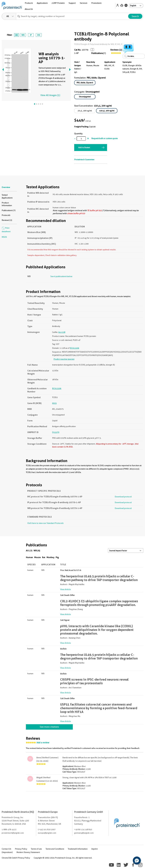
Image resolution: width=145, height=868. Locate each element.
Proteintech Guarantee (84, 159)
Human (29, 557)
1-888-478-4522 (9, 829)
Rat (44, 557)
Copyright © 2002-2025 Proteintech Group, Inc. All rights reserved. (63, 858)
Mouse (38, 557)
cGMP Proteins (58, 3)
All (16, 35)
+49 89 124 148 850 (83, 829)
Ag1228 (62, 332)
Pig (57, 557)
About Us (29, 9)
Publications (97, 53)
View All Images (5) (50, 95)
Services (84, 3)
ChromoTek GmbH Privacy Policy (16, 858)
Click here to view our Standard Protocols (45, 523)
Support (72, 3)
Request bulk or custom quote (105, 138)
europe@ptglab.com (47, 833)
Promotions (96, 3)
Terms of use (36, 849)
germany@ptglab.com (84, 833)
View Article (65, 589)
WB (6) (37, 551)
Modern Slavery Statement (28, 852)
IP (31, 35)
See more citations (49, 727)
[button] (137, 860)
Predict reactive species (64, 359)
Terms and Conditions (55, 849)
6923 (54, 403)
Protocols (6, 215)
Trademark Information (78, 849)
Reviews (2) (116, 50)
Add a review (43, 743)
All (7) (29, 551)
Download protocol (123, 497)
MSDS (4, 237)
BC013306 (75, 348)
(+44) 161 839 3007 (47, 829)
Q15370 (56, 432)
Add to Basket (84, 147)
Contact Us (6, 849)
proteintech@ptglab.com (13, 833)
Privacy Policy (21, 849)
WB (23, 35)
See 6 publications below (61, 276)
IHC (39, 35)
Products (29, 3)
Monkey (50, 557)
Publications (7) (9, 210)
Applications (42, 3)
